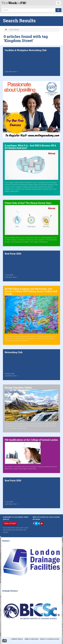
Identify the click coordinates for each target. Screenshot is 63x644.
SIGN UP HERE (10, 524)
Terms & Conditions (31, 639)
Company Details (17, 639)
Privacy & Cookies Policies (49, 639)
